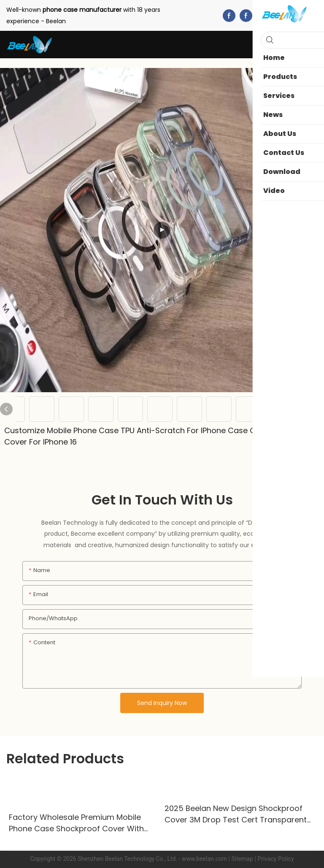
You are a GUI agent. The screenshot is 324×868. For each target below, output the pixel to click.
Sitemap (242, 859)
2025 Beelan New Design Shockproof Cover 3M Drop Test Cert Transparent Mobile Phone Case (236, 814)
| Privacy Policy (274, 859)
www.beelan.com (204, 859)
